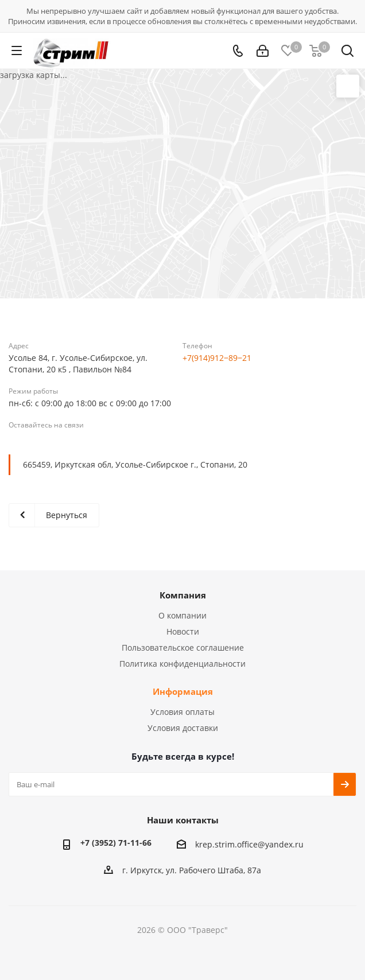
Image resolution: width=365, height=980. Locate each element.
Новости (183, 631)
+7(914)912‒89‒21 (217, 358)
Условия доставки (183, 728)
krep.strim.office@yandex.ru (249, 845)
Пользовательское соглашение (183, 647)
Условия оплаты (182, 712)
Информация (183, 691)
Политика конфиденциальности (182, 664)
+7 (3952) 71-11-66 (116, 843)
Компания (183, 595)
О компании (182, 615)
